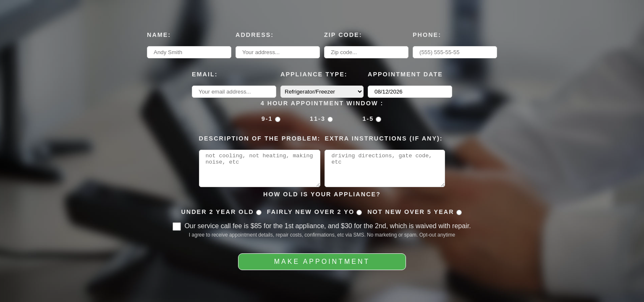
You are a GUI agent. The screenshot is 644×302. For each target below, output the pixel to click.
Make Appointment (322, 264)
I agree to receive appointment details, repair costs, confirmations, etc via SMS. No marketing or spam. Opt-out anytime (322, 238)
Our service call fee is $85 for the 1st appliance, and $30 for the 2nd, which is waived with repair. (327, 229)
